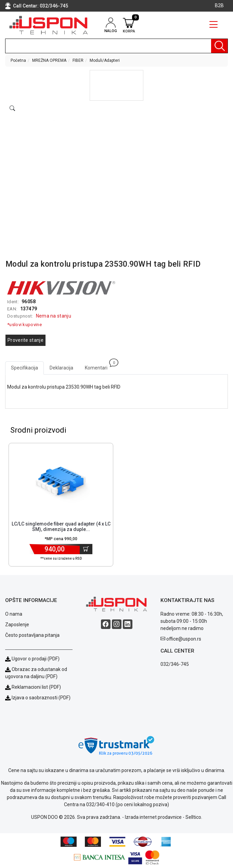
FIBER (78, 60)
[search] (116, 46)
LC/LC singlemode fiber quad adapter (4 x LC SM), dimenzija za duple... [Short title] (61, 527)
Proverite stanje (25, 340)
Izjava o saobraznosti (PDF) (41, 698)
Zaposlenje (17, 625)
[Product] (61, 481)
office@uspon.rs (184, 639)
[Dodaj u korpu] (86, 549)
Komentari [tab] (99, 366)
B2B (219, 5)
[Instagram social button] (117, 624)
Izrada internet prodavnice (153, 817)
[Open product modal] (12, 109)
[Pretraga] (219, 46)
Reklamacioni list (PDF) (33, 687)
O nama (14, 614)
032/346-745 (54, 6)
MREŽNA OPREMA (49, 60)
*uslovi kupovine (24, 325)
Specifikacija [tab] (24, 368)
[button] (116, 85)
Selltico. (194, 817)
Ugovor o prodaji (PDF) (32, 659)
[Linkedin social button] (128, 624)
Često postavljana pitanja (32, 635)
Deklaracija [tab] (61, 368)
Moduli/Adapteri (105, 60)
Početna (18, 60)
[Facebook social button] (106, 624)
